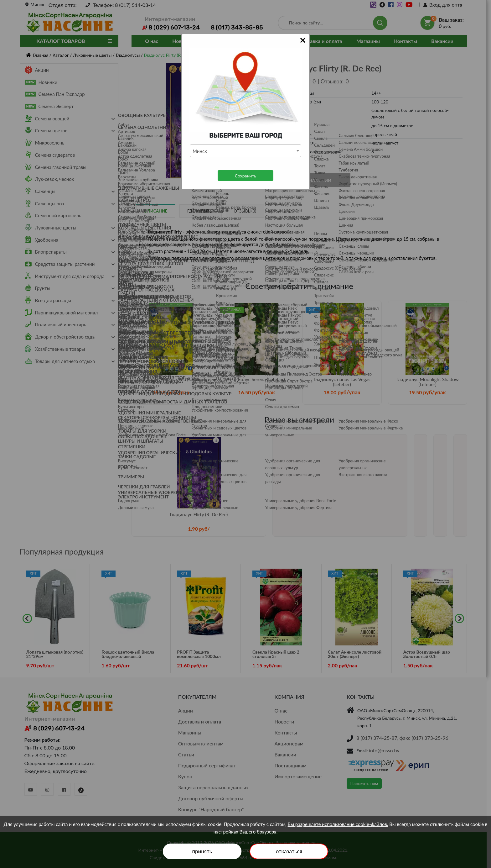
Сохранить (246, 176)
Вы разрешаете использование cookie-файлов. (338, 824)
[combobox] (246, 151)
